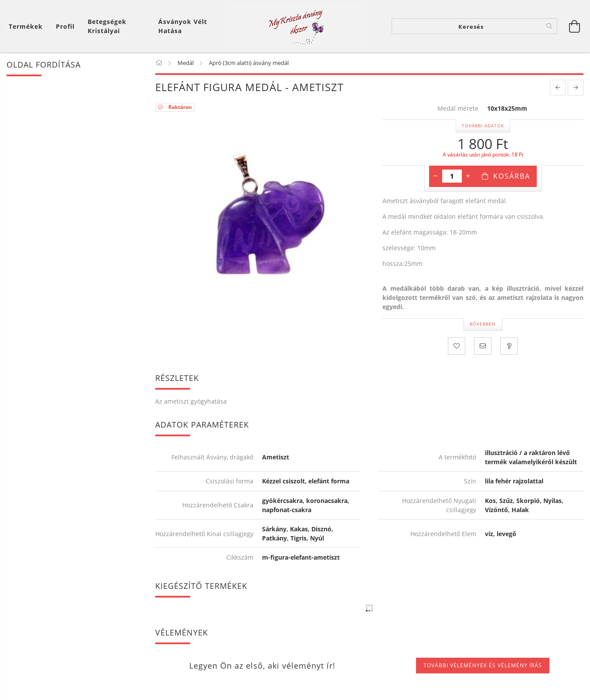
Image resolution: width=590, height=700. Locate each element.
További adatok (483, 126)
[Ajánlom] (483, 346)
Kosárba (512, 176)
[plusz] (468, 176)
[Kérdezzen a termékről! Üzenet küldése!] (509, 346)
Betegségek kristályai (107, 26)
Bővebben (483, 324)
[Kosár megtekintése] (28, 26)
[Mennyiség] (452, 176)
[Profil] (65, 26)
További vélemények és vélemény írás (483, 665)
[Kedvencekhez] (457, 346)
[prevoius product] (558, 88)
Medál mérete (458, 109)
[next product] (576, 88)
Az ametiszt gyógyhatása (191, 401)
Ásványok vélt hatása (183, 26)
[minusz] (436, 176)
